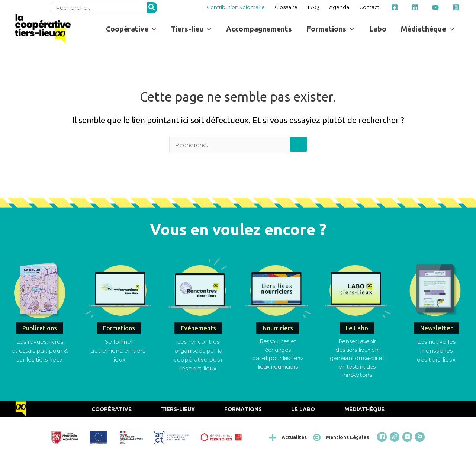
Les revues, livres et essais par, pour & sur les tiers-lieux (40, 351)
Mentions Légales (347, 437)
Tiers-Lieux (178, 409)
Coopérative (112, 409)
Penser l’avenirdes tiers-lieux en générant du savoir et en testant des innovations (357, 358)
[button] (131, 29)
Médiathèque (364, 409)
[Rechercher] (152, 8)
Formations (243, 409)
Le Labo (303, 409)
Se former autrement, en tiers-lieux (119, 351)
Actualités (294, 437)
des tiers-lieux (436, 359)
